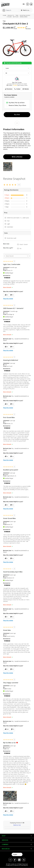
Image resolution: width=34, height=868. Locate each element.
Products (11, 15)
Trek (17, 15)
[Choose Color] (17, 68)
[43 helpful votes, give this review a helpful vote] (6, 729)
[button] (10, 796)
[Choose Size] (17, 73)
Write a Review (17, 157)
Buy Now (17, 115)
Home (4, 15)
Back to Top (17, 825)
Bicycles (16, 17)
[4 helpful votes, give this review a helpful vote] (6, 456)
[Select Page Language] (17, 854)
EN (24, 4)
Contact (17, 89)
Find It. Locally (26, 10)
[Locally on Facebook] (15, 860)
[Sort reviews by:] (17, 256)
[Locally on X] (24, 860)
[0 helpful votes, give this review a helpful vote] (6, 295)
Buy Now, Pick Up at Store (17, 103)
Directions (9, 89)
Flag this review (8, 299)
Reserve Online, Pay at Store (17, 105)
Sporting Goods (25, 15)
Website (26, 89)
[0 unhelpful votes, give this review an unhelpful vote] (12, 295)
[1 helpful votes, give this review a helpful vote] (6, 558)
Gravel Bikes (24, 17)
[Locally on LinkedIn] (19, 860)
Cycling (9, 17)
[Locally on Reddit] (10, 860)
